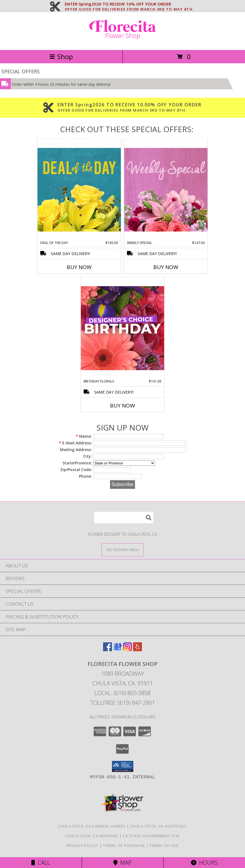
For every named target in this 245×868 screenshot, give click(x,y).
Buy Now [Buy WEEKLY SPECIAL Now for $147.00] (166, 267)
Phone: (85, 476)
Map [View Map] (122, 863)
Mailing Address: (76, 450)
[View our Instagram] (127, 649)
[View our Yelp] (137, 649)
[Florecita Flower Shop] (122, 42)
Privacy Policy (82, 846)
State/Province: (77, 463)
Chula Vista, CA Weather (92, 836)
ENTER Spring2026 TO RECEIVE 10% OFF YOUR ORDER (129, 4)
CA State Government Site (151, 836)
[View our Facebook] (107, 649)
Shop (61, 56)
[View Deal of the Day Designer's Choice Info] (79, 189)
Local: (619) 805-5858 (122, 693)
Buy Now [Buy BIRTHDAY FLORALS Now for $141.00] (122, 406)
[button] (123, 766)
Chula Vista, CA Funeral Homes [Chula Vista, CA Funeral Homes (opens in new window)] (92, 826)
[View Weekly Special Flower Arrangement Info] (166, 189)
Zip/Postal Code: (76, 470)
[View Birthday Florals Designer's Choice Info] (122, 328)
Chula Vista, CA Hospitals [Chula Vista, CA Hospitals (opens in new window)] (159, 826)
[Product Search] (124, 518)
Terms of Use (164, 846)
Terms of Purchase (124, 846)
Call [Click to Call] (41, 863)
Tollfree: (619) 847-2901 (123, 703)
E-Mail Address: (75, 443)
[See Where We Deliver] (122, 549)
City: (87, 456)
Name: (84, 436)
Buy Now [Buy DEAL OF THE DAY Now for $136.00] (79, 267)
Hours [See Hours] (204, 863)
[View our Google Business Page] (117, 649)
